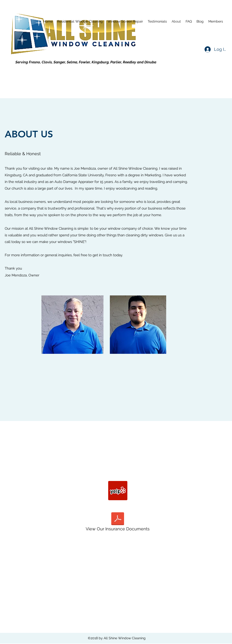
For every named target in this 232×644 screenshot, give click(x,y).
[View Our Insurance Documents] (118, 523)
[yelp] (118, 491)
